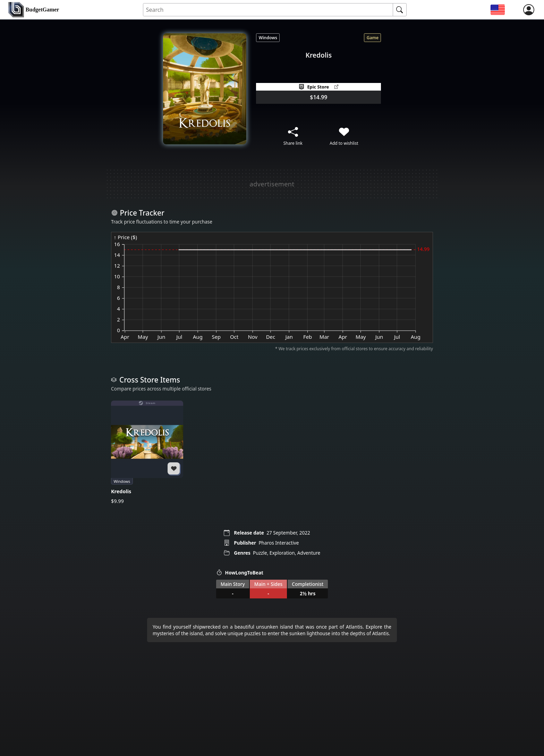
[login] (529, 10)
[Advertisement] (272, 184)
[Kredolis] (147, 453)
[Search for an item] (268, 10)
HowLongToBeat (240, 573)
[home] (34, 10)
